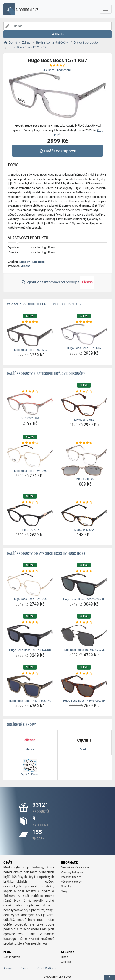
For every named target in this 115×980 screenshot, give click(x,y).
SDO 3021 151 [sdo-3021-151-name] (30, 418)
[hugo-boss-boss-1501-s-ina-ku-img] (30, 636)
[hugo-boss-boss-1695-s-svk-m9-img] (84, 636)
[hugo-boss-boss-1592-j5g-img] (30, 456)
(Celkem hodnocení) (57, 70)
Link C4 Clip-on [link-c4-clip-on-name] (84, 479)
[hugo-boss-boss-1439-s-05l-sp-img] (84, 686)
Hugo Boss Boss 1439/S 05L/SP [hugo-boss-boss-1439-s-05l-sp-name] (84, 701)
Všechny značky (71, 877)
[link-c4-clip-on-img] (84, 461)
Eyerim (25, 968)
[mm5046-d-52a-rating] (84, 502)
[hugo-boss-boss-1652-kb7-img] (30, 335)
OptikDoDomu (47, 968)
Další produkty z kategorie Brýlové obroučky (46, 374)
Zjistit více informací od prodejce (57, 282)
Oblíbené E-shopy (21, 725)
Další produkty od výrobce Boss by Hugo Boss (46, 554)
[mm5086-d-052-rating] (84, 391)
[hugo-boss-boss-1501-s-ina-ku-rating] (30, 622)
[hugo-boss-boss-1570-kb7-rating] (84, 322)
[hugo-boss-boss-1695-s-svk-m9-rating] (84, 622)
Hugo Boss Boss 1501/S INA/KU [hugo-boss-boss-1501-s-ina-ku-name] (30, 650)
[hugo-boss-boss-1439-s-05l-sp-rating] (84, 673)
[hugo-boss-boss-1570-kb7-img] (84, 334)
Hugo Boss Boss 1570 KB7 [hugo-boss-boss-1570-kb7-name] (84, 348)
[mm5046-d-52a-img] (84, 515)
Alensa (26, 266)
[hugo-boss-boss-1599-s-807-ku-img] (84, 585)
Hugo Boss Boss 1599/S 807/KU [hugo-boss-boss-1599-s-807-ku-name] (84, 599)
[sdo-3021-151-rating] (30, 391)
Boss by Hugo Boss (32, 262)
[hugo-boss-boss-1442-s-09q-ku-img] (30, 686)
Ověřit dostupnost (57, 151)
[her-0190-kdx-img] (30, 515)
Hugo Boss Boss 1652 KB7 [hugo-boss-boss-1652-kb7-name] (30, 350)
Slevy (64, 891)
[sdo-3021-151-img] (30, 404)
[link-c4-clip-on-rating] (84, 443)
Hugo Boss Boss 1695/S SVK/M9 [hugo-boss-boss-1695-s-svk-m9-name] (84, 650)
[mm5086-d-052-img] (84, 405)
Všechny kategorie (72, 872)
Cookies (66, 962)
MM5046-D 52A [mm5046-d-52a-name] (84, 530)
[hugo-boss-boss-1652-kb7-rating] (30, 322)
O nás (64, 957)
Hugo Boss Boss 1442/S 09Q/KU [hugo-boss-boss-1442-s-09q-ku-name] (30, 701)
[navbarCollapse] (106, 9)
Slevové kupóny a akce (75, 867)
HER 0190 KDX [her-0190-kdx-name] (30, 530)
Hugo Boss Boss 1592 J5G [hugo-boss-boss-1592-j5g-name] (30, 471)
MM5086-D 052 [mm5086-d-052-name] (84, 420)
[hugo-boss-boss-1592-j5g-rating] (30, 443)
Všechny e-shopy (71, 882)
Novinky (66, 887)
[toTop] (109, 977)
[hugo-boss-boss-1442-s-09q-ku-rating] (30, 673)
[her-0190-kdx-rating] (30, 502)
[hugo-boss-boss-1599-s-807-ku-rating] (84, 571)
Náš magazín (12, 957)
